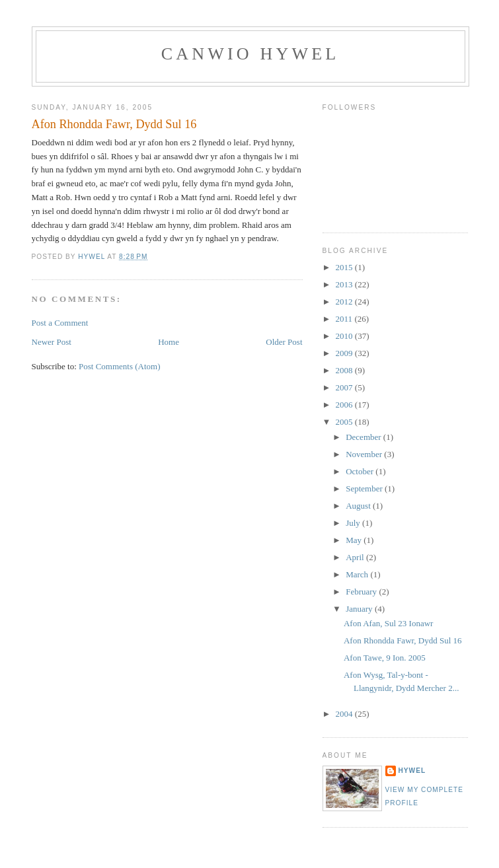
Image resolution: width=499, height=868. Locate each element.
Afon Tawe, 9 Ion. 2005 (385, 658)
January (360, 609)
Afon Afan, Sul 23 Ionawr (388, 623)
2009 (345, 353)
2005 (345, 422)
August (359, 506)
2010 (345, 336)
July (354, 523)
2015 (345, 267)
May (355, 540)
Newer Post (52, 342)
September (365, 488)
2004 (345, 714)
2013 (345, 284)
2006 (345, 405)
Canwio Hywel (250, 54)
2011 (345, 319)
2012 (345, 302)
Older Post (284, 342)
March (358, 574)
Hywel (412, 771)
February (362, 592)
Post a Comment (60, 323)
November (365, 454)
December (365, 437)
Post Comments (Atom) (120, 366)
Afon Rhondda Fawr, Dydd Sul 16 (403, 640)
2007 (345, 387)
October (361, 471)
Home (169, 342)
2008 (345, 370)
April (356, 557)
